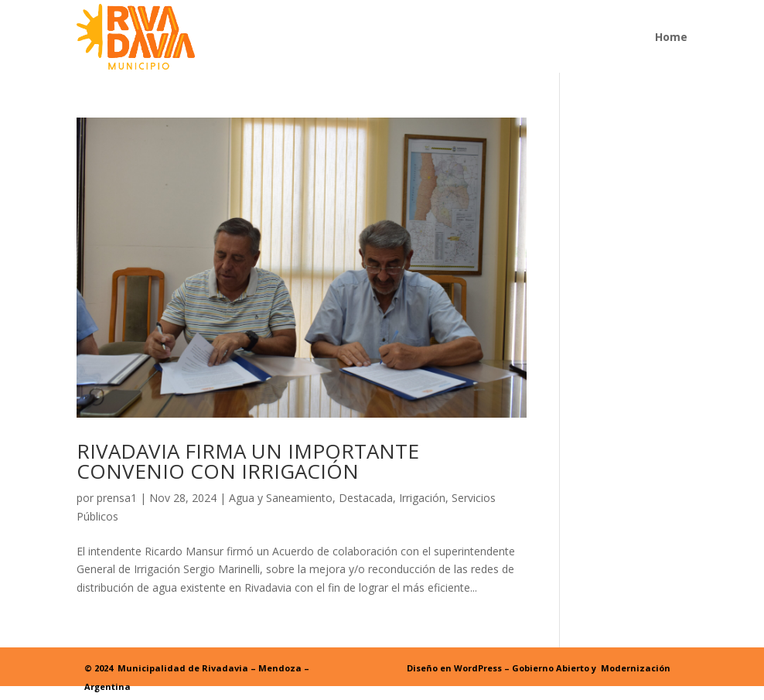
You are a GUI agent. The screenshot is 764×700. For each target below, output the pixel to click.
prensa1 (117, 498)
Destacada (366, 498)
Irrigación (422, 498)
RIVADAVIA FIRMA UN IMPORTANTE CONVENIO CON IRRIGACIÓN (248, 461)
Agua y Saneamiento (281, 498)
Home (671, 37)
